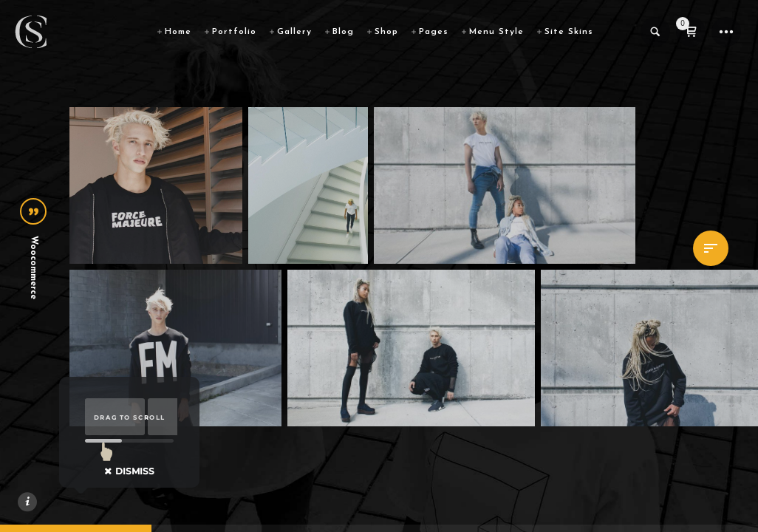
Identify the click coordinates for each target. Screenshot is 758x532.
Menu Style (496, 32)
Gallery (294, 32)
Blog (343, 32)
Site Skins (569, 32)
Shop (386, 32)
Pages (434, 32)
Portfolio (234, 32)
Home (178, 32)
